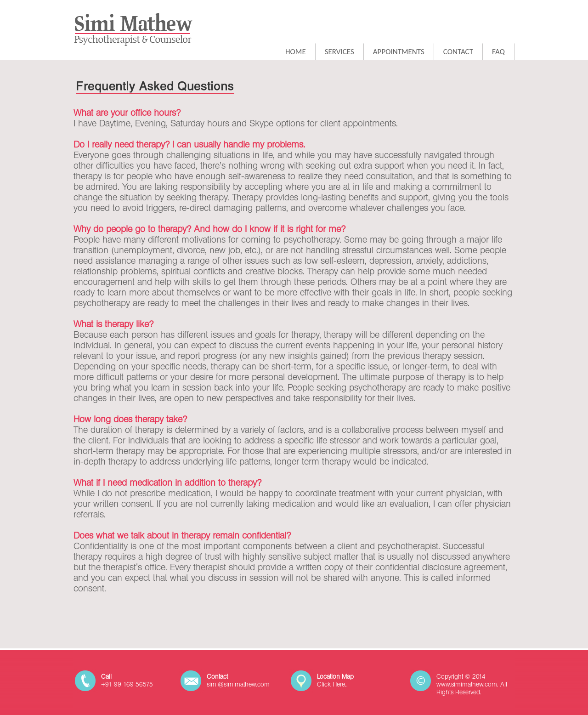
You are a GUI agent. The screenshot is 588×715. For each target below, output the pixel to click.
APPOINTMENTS (399, 52)
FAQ (498, 52)
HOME (296, 52)
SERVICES (339, 52)
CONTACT (458, 52)
